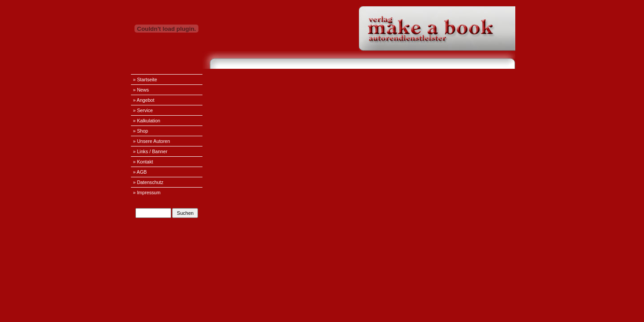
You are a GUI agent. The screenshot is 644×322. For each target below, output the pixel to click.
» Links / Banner (150, 151)
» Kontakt (143, 162)
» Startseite (145, 79)
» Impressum (147, 192)
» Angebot (144, 100)
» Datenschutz (148, 182)
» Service (143, 110)
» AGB (140, 172)
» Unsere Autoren (152, 141)
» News (141, 90)
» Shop (141, 131)
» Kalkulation (147, 121)
